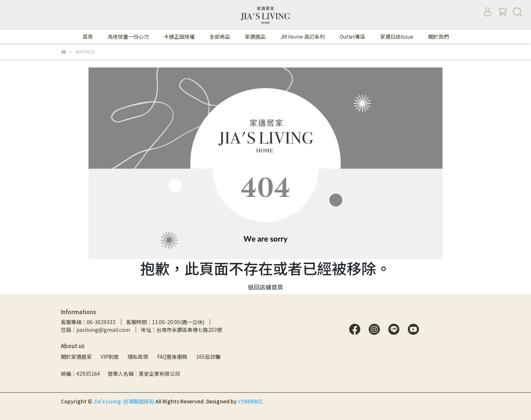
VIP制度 (110, 357)
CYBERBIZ (250, 401)
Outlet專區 (353, 37)
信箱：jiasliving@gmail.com (96, 330)
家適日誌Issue (397, 37)
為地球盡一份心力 (128, 37)
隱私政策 (138, 357)
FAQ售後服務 (172, 357)
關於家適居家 (76, 357)
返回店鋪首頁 (265, 287)
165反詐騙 (208, 357)
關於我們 (438, 37)
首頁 (88, 37)
